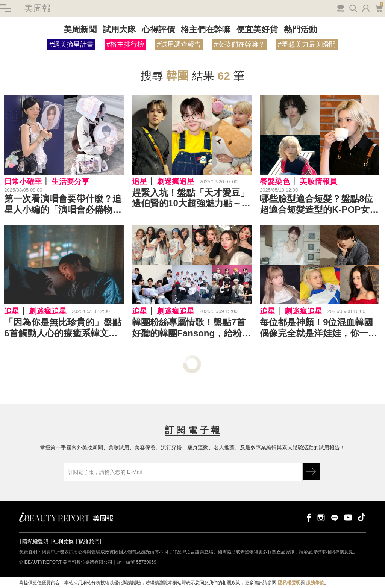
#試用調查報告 (179, 44)
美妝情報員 (318, 181)
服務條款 (315, 583)
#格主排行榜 (125, 44)
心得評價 (158, 29)
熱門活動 (300, 29)
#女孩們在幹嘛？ (239, 44)
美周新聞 (80, 29)
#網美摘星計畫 (71, 44)
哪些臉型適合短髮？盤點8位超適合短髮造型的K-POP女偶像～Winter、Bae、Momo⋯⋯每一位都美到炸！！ (319, 204)
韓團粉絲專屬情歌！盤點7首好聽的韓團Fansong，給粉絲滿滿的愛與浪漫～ (191, 328)
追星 (139, 181)
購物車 (379, 8)
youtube (348, 517)
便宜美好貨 (257, 29)
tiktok (362, 517)
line (335, 517)
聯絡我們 (89, 541)
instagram (321, 517)
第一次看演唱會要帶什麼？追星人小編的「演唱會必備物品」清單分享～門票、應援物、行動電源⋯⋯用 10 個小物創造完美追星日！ (63, 204)
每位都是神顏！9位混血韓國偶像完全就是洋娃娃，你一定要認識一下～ (318, 328)
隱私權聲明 (35, 541)
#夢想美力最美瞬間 (307, 44)
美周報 (38, 8)
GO (311, 472)
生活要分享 (70, 181)
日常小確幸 (23, 181)
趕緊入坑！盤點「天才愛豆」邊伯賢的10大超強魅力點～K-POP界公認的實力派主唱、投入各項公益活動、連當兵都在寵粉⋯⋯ (191, 198)
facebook (308, 517)
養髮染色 (275, 181)
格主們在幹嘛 (206, 29)
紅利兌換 (63, 541)
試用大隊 (119, 29)
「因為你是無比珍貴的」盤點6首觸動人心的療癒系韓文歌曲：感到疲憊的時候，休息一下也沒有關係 (63, 328)
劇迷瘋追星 (176, 181)
